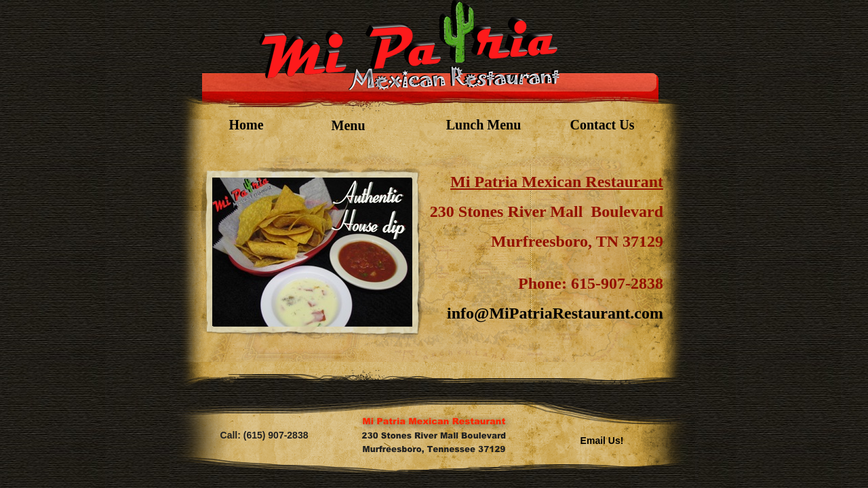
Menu (349, 125)
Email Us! (602, 441)
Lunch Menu (484, 125)
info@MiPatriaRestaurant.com (555, 313)
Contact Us (603, 125)
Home (246, 125)
